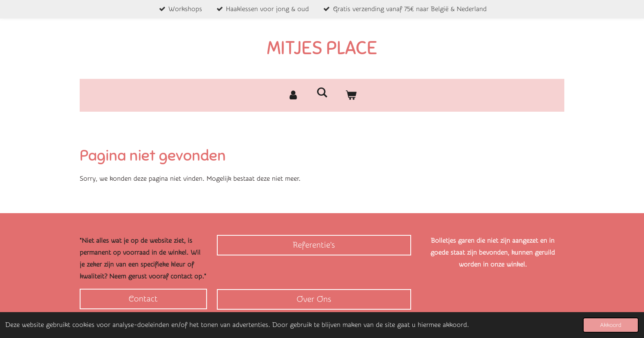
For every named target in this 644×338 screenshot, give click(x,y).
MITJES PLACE (322, 48)
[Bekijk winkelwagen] (351, 95)
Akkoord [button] (611, 325)
